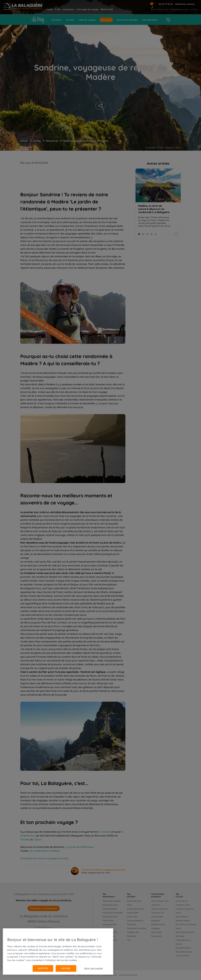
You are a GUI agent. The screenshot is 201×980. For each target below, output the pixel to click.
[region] (58, 951)
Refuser (66, 968)
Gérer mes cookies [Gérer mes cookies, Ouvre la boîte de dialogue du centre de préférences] (94, 968)
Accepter (43, 968)
